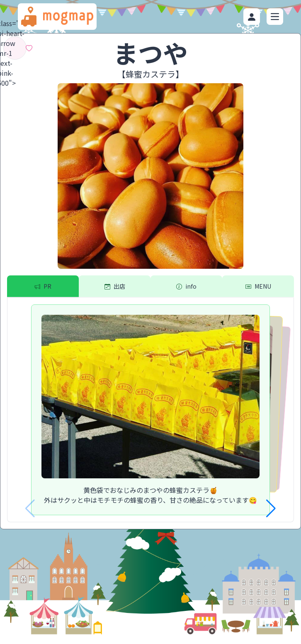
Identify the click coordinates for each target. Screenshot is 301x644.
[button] (271, 509)
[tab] (43, 287)
